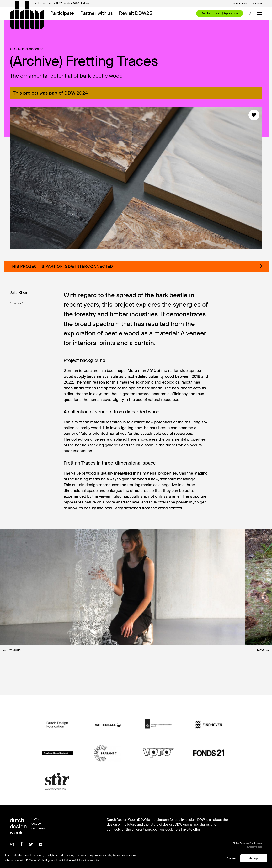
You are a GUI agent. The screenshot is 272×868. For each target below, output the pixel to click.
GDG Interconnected (27, 49)
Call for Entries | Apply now (220, 13)
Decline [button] (231, 858)
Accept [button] (254, 858)
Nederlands (241, 3)
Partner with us (96, 13)
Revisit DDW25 (136, 13)
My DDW (257, 3)
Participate (62, 13)
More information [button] (89, 860)
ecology (16, 304)
